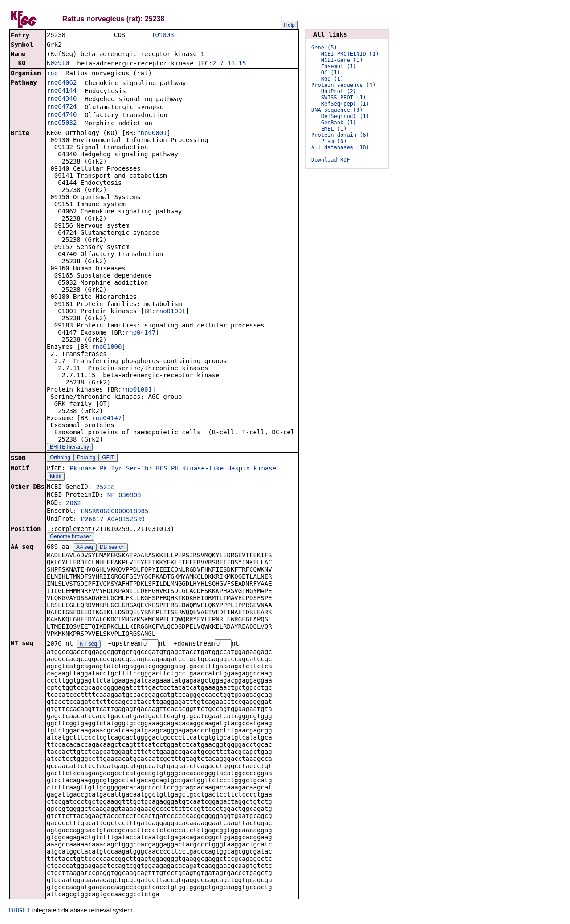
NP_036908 (124, 496)
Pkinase (83, 469)
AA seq (85, 548)
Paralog (86, 458)
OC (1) (331, 73)
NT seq (88, 645)
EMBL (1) (334, 129)
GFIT (108, 458)
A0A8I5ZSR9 (126, 520)
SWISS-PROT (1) (344, 98)
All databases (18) (340, 147)
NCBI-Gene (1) (342, 60)
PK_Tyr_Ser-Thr (126, 469)
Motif (56, 477)
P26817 (92, 520)
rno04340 (62, 99)
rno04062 (62, 83)
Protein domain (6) (340, 135)
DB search (112, 548)
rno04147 (140, 333)
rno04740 (62, 115)
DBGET (20, 912)
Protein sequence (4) (344, 85)
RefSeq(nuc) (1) (345, 116)
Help (289, 25)
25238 (105, 488)
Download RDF (331, 160)
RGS (161, 469)
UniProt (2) (339, 91)
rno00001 (152, 134)
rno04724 (62, 107)
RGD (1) (332, 79)
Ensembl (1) (339, 66)
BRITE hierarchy (69, 448)
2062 (73, 504)
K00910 (58, 64)
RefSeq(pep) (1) (345, 104)
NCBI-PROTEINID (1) (350, 54)
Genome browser (70, 537)
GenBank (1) (339, 123)
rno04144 (62, 91)
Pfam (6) (334, 141)
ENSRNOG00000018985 (115, 512)
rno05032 (62, 123)
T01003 (163, 35)
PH (175, 469)
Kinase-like (203, 469)
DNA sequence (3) (337, 110)
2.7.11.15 (229, 64)
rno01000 (107, 348)
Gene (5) (324, 48)
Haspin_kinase (252, 469)
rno (52, 74)
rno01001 (170, 312)
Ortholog (60, 458)
